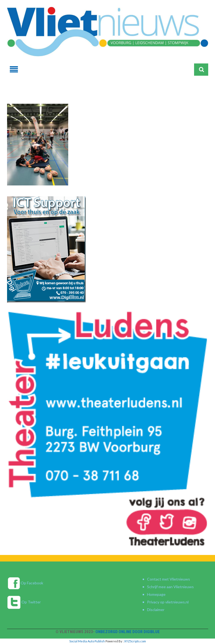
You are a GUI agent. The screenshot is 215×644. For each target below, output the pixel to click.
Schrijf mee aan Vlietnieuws (170, 587)
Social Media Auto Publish (87, 641)
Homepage (156, 594)
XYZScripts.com (135, 641)
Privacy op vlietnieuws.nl (168, 602)
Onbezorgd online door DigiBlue (128, 632)
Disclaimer (156, 610)
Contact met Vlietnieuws (169, 579)
